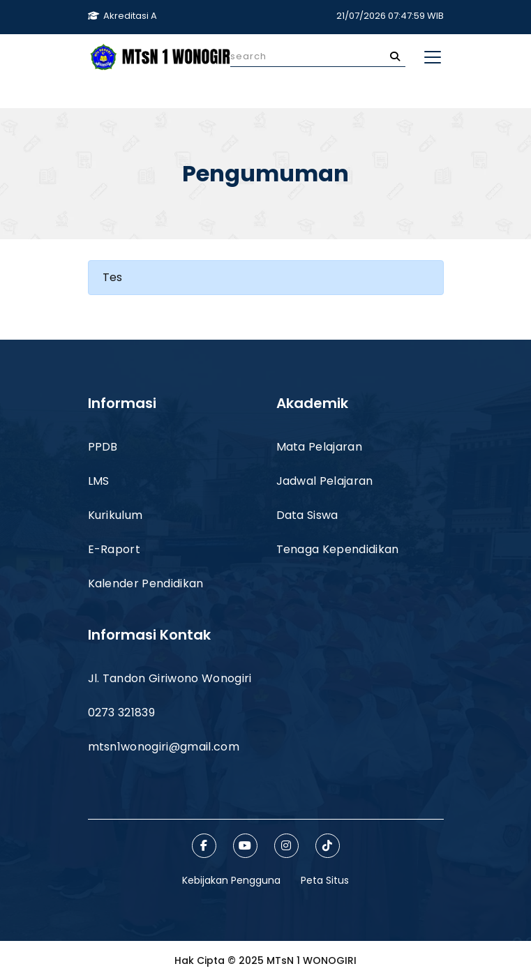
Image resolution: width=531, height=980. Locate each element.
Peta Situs (325, 880)
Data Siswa (307, 515)
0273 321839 (122, 713)
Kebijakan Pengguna (231, 880)
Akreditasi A (122, 16)
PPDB (103, 447)
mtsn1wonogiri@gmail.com (164, 747)
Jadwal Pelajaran (325, 481)
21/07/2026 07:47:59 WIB (390, 16)
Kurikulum (115, 515)
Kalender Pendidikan (146, 583)
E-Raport (114, 549)
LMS (99, 481)
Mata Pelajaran (319, 447)
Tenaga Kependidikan (338, 549)
